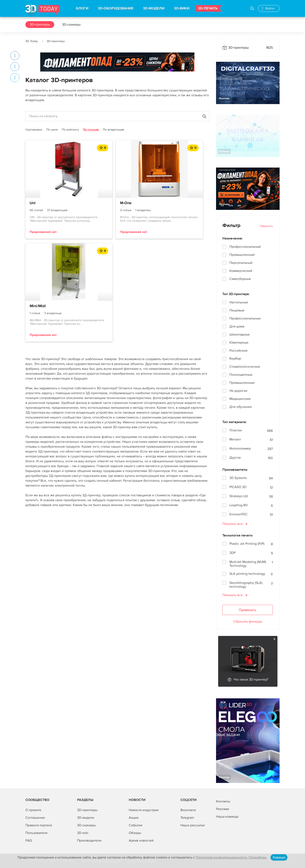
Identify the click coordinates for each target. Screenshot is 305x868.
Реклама (48, 66)
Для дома (237, 326)
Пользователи (36, 833)
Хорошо (279, 857)
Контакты (223, 801)
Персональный (241, 263)
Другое (235, 458)
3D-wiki (83, 833)
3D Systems (238, 478)
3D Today (32, 41)
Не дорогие (238, 391)
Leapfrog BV (239, 505)
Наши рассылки (193, 825)
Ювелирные (239, 343)
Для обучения (241, 407)
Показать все (233, 524)
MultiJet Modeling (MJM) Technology (248, 564)
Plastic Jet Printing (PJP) (247, 544)
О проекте (33, 810)
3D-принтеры (40, 25)
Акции (134, 818)
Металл (235, 440)
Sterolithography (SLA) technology (246, 585)
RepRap (235, 359)
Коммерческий (241, 271)
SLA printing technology (247, 574)
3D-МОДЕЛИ (154, 8)
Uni (33, 203)
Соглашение (35, 818)
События (136, 825)
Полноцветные (241, 375)
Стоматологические (245, 367)
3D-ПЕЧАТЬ (208, 8)
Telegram (187, 818)
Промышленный (242, 255)
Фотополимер (240, 449)
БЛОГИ (82, 8)
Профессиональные (245, 318)
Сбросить (266, 226)
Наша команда (227, 817)
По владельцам (114, 130)
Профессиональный (245, 247)
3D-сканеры (71, 25)
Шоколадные (240, 334)
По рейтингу (70, 130)
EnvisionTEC (238, 514)
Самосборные (240, 279)
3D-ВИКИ (182, 8)
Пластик (236, 430)
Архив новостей (141, 840)
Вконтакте (188, 810)
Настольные (239, 302)
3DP (232, 553)
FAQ (29, 840)
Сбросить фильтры (248, 622)
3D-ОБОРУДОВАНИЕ (116, 8)
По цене (52, 130)
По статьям (91, 130)
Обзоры (135, 833)
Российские (238, 351)
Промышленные (242, 383)
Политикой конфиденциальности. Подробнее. (231, 857)
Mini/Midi (163, 203)
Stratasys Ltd (239, 496)
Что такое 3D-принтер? (251, 680)
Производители (89, 840)
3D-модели (86, 818)
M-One (98, 203)
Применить (248, 610)
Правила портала (39, 825)
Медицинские (240, 399)
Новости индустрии (144, 810)
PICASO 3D (238, 487)
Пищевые (237, 310)
